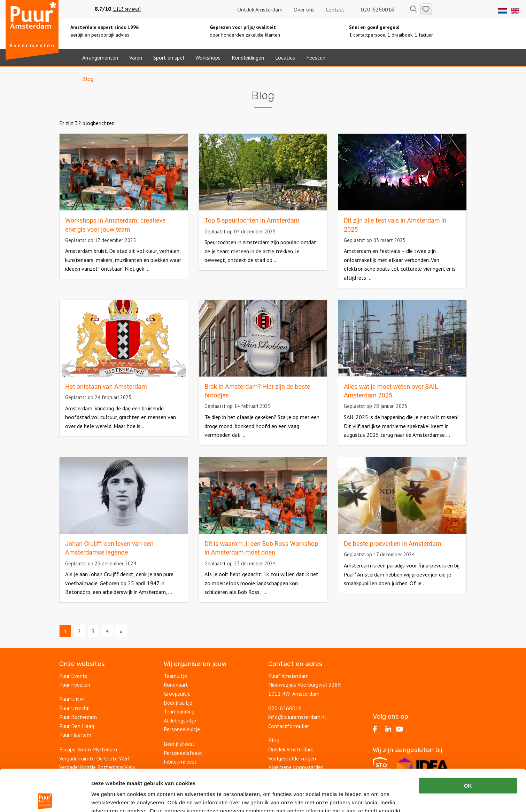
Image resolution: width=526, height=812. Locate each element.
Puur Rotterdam (78, 717)
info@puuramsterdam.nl (297, 717)
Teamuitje (175, 676)
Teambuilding (179, 711)
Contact (335, 9)
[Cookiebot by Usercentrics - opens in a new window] (45, 798)
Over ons (304, 9)
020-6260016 (375, 9)
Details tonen (376, 798)
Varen (136, 57)
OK (468, 742)
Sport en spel (169, 57)
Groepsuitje (177, 694)
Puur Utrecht (74, 708)
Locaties (285, 57)
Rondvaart (176, 685)
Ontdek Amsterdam (260, 9)
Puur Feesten (75, 685)
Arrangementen (100, 57)
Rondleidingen (248, 57)
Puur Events (73, 676)
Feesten (316, 57)
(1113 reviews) (127, 9)
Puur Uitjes (72, 699)
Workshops (208, 57)
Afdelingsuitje (180, 720)
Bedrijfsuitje (178, 703)
